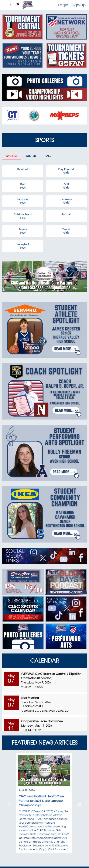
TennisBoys (23, 231)
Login (63, 5)
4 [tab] (51, 294)
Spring (12, 156)
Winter (31, 156)
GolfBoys (23, 186)
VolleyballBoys (23, 246)
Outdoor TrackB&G (23, 216)
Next (79, 805)
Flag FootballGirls (66, 171)
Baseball (23, 169)
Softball (66, 214)
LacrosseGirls (66, 201)
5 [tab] (57, 294)
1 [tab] (32, 294)
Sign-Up (79, 5)
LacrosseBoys (23, 201)
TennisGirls (66, 231)
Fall (48, 156)
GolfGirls (66, 186)
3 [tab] (45, 294)
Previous (10, 805)
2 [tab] (38, 294)
